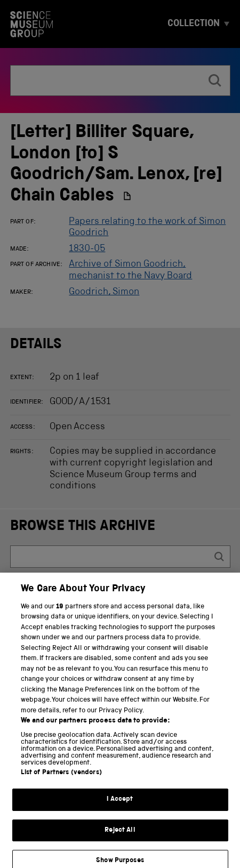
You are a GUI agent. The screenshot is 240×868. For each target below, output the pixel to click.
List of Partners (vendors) (61, 780)
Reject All (120, 837)
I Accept (120, 806)
